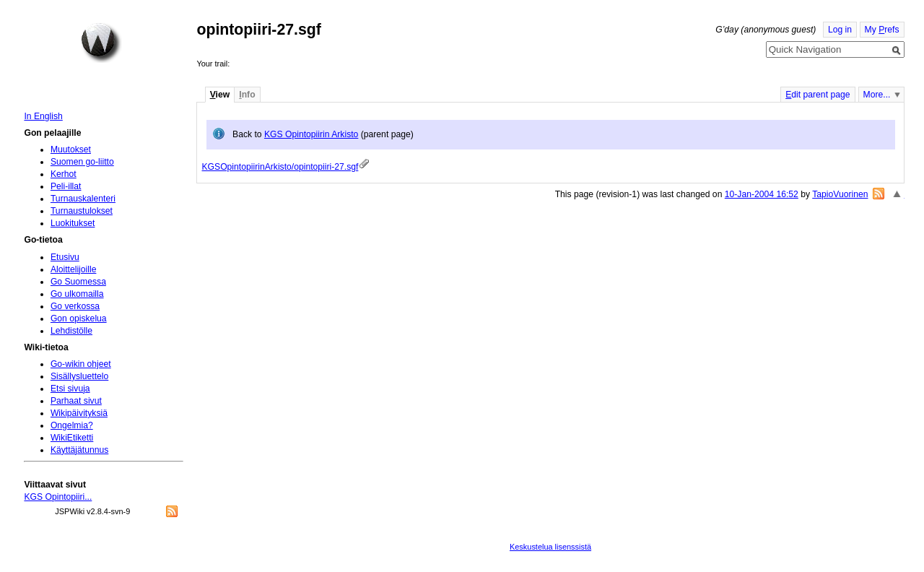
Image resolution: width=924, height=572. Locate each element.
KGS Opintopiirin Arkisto (311, 134)
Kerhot (64, 174)
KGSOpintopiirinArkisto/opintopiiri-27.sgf (280, 167)
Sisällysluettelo (79, 376)
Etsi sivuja (70, 389)
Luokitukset (73, 223)
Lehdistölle (71, 331)
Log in (840, 30)
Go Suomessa (78, 282)
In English (43, 116)
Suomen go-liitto (82, 162)
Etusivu (65, 257)
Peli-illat (66, 186)
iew (220, 95)
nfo (247, 95)
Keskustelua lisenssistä (550, 547)
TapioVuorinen (840, 194)
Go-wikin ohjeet (81, 364)
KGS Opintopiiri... (58, 497)
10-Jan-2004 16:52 (762, 194)
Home (101, 43)
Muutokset (71, 149)
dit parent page (818, 95)
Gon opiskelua (79, 318)
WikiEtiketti (72, 438)
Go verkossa (75, 306)
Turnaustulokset (82, 211)
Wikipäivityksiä (79, 413)
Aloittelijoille (74, 269)
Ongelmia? (72, 425)
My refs (882, 30)
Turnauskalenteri (83, 199)
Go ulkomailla (77, 294)
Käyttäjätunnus (79, 450)
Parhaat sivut (76, 401)
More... (877, 95)
